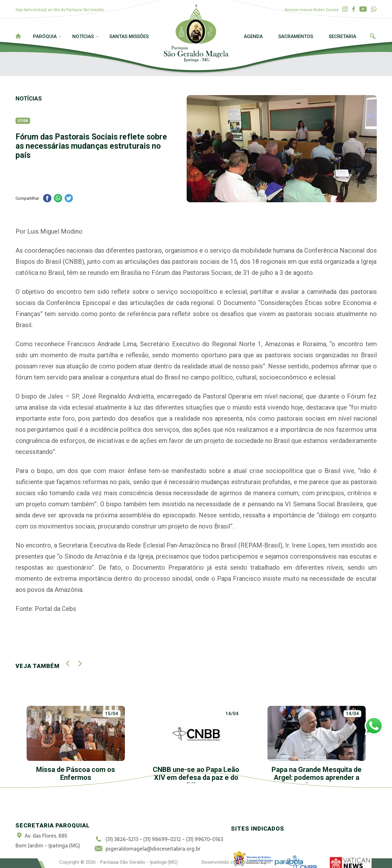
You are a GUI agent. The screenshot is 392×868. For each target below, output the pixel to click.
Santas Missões (129, 36)
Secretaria (342, 36)
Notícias (83, 36)
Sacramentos (296, 36)
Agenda (253, 36)
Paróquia (45, 36)
